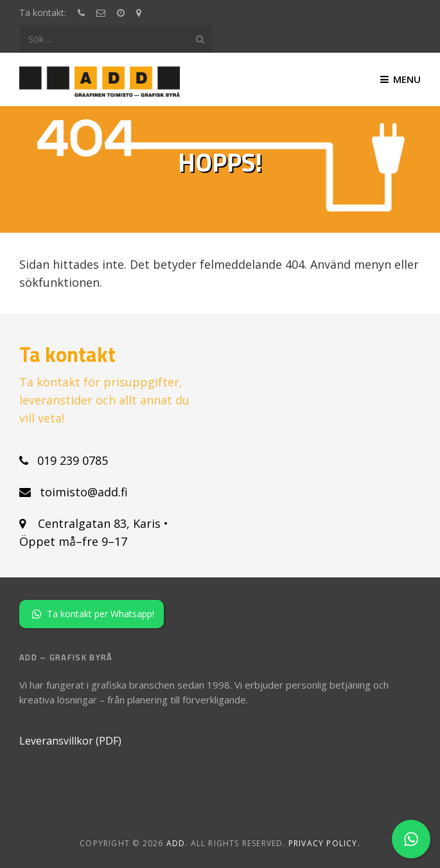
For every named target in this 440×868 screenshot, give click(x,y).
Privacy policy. (324, 843)
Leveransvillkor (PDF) (70, 741)
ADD (176, 843)
